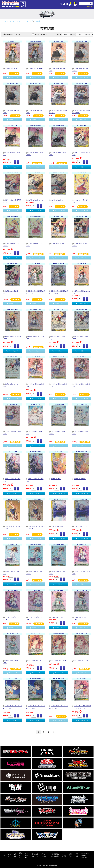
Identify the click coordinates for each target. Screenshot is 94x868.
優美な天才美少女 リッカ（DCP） (12, 338)
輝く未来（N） (55, 479)
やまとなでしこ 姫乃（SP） (10, 662)
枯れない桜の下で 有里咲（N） (12, 154)
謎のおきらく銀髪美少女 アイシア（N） (35, 292)
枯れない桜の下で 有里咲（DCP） (35, 154)
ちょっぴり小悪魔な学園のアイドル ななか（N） (81, 707)
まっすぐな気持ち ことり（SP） (35, 618)
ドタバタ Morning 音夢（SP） (11, 112)
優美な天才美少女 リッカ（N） (81, 292)
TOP (4, 855)
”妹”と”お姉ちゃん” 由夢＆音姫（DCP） (81, 112)
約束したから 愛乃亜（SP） (10, 292)
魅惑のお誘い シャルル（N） (57, 338)
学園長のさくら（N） (11, 69)
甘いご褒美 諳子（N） (34, 661)
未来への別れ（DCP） (80, 526)
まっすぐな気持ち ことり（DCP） (12, 618)
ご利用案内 (27, 855)
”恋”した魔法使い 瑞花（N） (34, 433)
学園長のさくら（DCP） (35, 69)
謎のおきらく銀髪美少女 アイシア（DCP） (59, 292)
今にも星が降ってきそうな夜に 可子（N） (12, 707)
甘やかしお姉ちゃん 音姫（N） (35, 385)
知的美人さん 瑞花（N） (35, 200)
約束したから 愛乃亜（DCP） (79, 245)
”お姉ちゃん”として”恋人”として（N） (13, 527)
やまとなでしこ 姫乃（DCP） (79, 618)
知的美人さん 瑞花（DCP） (56, 201)
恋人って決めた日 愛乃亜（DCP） (12, 201)
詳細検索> (90, 6)
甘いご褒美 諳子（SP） (80, 661)
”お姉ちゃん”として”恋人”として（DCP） (36, 527)
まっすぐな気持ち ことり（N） (81, 573)
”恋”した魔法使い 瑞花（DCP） (57, 433)
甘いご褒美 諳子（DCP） (58, 661)
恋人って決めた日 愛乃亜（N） (81, 154)
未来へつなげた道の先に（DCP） (35, 480)
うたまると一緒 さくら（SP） (34, 245)
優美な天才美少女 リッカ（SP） (35, 338)
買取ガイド (20, 855)
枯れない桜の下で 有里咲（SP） (58, 154)
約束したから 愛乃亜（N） (58, 244)
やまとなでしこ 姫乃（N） (58, 617)
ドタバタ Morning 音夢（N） (57, 70)
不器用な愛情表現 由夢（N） (11, 573)
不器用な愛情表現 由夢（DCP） (34, 573)
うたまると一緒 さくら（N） (80, 201)
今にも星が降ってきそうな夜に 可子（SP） (58, 707)
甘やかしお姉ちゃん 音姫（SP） (81, 385)
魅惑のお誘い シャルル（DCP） (80, 338)
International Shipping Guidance (85, 855)
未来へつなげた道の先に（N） (12, 480)
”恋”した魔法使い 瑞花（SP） (80, 433)
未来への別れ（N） (56, 526)
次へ (54, 732)
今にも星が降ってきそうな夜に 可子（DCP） (35, 707)
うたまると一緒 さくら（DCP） (11, 245)
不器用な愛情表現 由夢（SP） (57, 573)
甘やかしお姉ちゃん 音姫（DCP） (58, 385)
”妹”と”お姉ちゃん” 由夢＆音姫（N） (58, 112)
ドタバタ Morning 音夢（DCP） (80, 70)
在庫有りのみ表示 (41, 34)
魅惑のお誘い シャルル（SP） (11, 385)
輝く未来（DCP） (79, 479)
